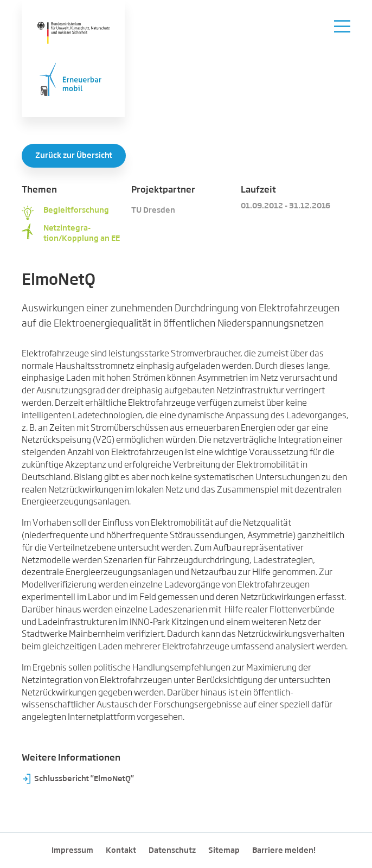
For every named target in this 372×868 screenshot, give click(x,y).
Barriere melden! (284, 851)
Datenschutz (172, 851)
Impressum (72, 851)
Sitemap (224, 851)
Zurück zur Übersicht (74, 156)
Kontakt (121, 851)
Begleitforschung (76, 210)
